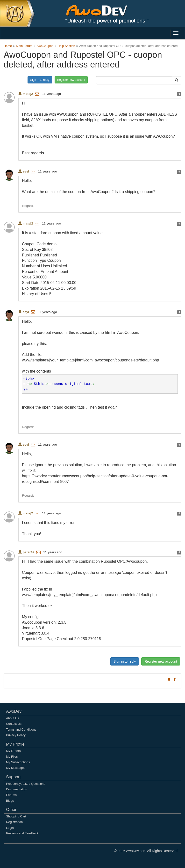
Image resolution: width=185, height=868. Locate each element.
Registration (14, 822)
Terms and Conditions (21, 730)
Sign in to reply (40, 80)
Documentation (17, 789)
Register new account (71, 80)
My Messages (16, 768)
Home (8, 46)
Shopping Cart (16, 816)
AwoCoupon (45, 46)
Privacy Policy (16, 735)
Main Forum (24, 46)
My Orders (13, 751)
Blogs (10, 801)
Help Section (66, 46)
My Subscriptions (18, 762)
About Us (12, 718)
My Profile (15, 744)
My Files (12, 757)
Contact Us (14, 724)
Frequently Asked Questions (26, 784)
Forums (11, 795)
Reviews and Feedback (22, 833)
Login (10, 828)
